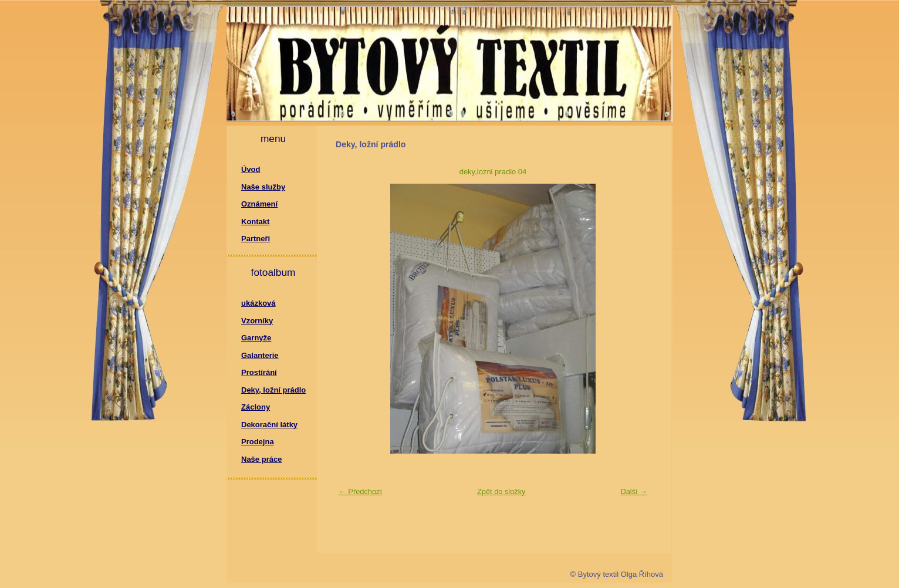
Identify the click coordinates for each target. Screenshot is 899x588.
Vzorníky (257, 321)
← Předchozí (360, 491)
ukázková (258, 303)
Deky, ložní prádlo (273, 390)
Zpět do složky (501, 491)
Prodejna (258, 442)
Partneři (256, 239)
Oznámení (259, 204)
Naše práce (261, 459)
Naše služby (263, 187)
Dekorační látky (269, 425)
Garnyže (256, 338)
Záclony (256, 407)
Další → (634, 491)
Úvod (251, 169)
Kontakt (255, 222)
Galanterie (260, 355)
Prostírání (259, 372)
